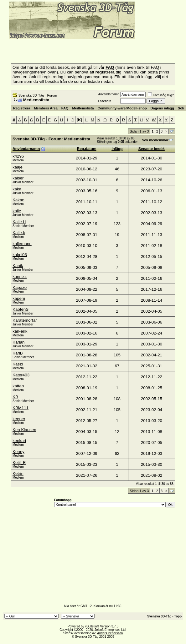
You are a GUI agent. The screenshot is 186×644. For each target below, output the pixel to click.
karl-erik (20, 331)
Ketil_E (19, 463)
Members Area (46, 108)
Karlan (19, 342)
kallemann (22, 244)
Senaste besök (152, 149)
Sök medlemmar (155, 140)
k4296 (18, 156)
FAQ (65, 108)
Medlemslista (83, 108)
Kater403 (21, 375)
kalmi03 (20, 255)
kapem (19, 298)
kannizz (20, 277)
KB (15, 397)
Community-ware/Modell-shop (122, 108)
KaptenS (21, 309)
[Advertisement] (76, 49)
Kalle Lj (19, 222)
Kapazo (20, 287)
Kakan (18, 200)
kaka (17, 189)
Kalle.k (19, 233)
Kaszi (18, 364)
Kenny (18, 452)
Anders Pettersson (110, 633)
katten (18, 386)
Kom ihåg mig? (161, 95)
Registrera (22, 108)
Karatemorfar (25, 320)
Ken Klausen (24, 430)
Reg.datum (87, 149)
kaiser (18, 178)
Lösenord (105, 101)
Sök (181, 108)
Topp (178, 616)
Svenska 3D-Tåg (159, 616)
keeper (19, 419)
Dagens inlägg (162, 108)
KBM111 (21, 408)
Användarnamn (109, 94)
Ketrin (18, 473)
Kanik (18, 266)
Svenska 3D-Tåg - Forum (38, 95)
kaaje (18, 167)
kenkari (19, 441)
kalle (17, 211)
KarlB (18, 353)
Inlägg (117, 149)
